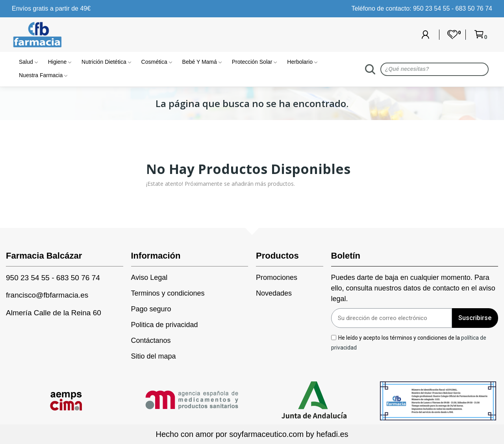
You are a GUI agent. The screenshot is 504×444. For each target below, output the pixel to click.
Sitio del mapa (154, 356)
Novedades (274, 293)
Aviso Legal (149, 277)
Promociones (277, 277)
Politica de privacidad (165, 325)
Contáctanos (151, 340)
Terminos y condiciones (168, 293)
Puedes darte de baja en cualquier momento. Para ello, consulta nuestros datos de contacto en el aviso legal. (413, 288)
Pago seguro (151, 309)
